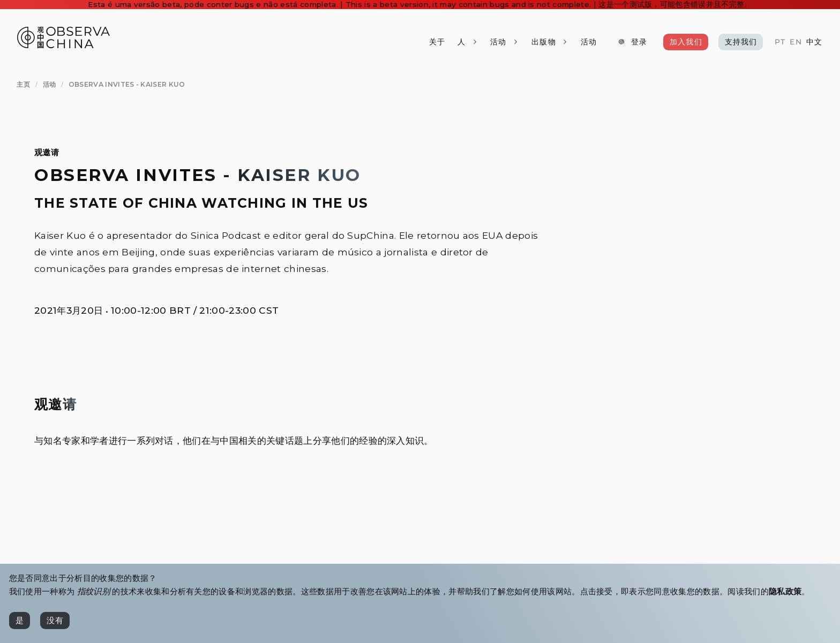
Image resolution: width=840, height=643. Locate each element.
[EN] (796, 42)
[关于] (437, 42)
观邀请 (47, 152)
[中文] (814, 42)
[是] (20, 621)
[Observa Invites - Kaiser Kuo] (127, 85)
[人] (467, 42)
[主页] (23, 85)
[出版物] (550, 42)
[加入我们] (686, 42)
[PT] (780, 42)
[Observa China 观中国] (63, 45)
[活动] (589, 42)
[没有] (55, 621)
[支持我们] (741, 42)
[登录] (632, 42)
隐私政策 (785, 591)
